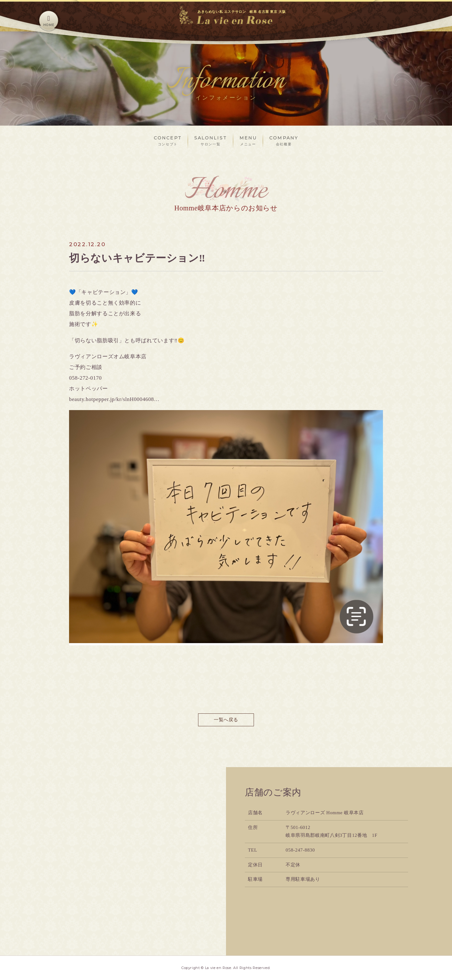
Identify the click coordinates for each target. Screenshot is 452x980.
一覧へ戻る (226, 720)
